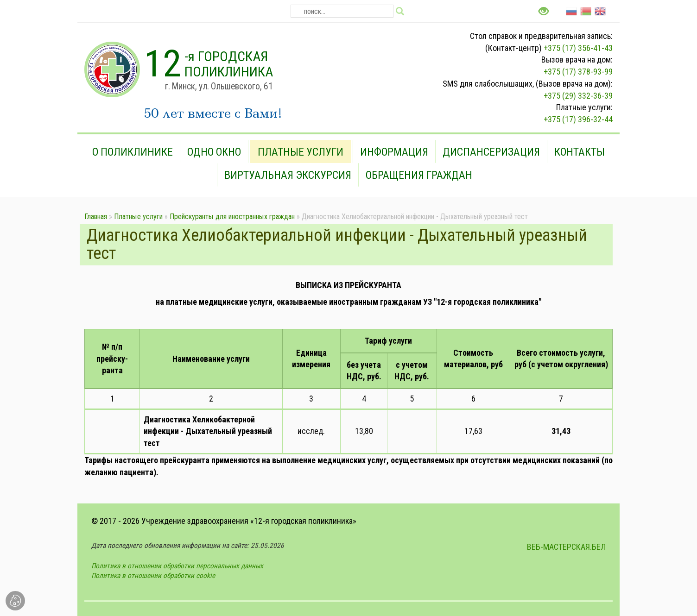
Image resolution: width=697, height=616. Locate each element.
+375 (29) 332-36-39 (578, 96)
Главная (96, 217)
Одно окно (214, 152)
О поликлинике (133, 152)
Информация (394, 152)
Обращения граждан (419, 175)
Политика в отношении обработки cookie (153, 576)
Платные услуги (301, 152)
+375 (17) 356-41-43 (578, 48)
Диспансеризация (491, 152)
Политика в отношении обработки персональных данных (177, 566)
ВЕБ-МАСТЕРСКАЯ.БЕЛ (566, 547)
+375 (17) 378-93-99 (578, 72)
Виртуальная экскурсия (288, 175)
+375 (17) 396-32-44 (578, 119)
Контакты (580, 152)
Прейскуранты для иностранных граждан (232, 217)
